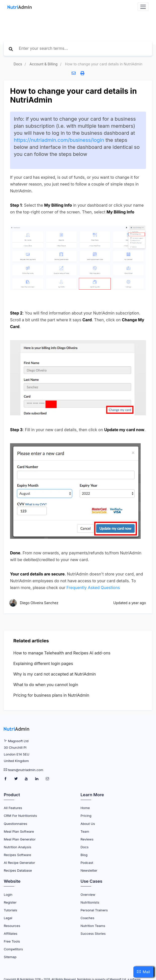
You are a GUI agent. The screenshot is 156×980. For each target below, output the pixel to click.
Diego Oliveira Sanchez (39, 603)
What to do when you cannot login (46, 685)
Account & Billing (44, 64)
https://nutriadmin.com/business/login (59, 140)
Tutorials (10, 910)
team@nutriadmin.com (26, 770)
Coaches (88, 918)
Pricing (86, 816)
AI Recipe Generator (19, 863)
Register (10, 902)
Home (85, 808)
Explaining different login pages (43, 663)
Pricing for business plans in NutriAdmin (51, 695)
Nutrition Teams (93, 926)
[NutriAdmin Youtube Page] (27, 779)
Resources (12, 926)
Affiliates (11, 933)
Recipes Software (17, 855)
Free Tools (12, 941)
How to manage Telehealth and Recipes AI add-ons (62, 653)
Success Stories (93, 933)
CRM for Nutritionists (20, 816)
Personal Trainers (94, 910)
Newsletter (89, 870)
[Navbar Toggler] (143, 7)
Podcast (87, 863)
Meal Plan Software (19, 831)
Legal (8, 918)
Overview (88, 895)
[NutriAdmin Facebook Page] (6, 779)
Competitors (13, 949)
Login (8, 895)
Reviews (87, 839)
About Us (88, 824)
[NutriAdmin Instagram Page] (47, 779)
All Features (13, 808)
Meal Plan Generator (20, 839)
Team (85, 831)
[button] (143, 972)
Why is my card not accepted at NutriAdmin (55, 674)
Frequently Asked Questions (93, 588)
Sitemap (10, 957)
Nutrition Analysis (17, 847)
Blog (84, 855)
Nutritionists (90, 902)
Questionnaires (15, 824)
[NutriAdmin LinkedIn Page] (37, 779)
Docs (18, 64)
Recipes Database (18, 870)
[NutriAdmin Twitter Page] (16, 779)
